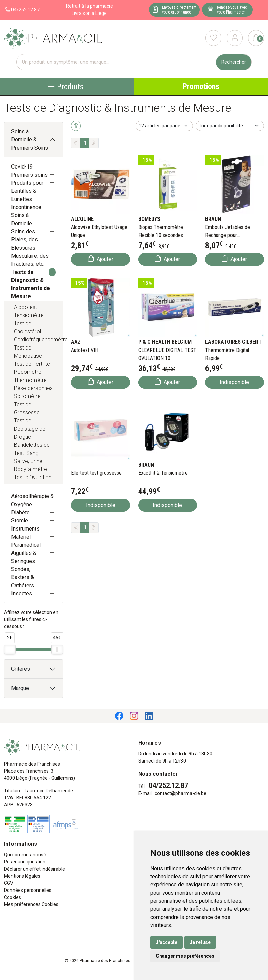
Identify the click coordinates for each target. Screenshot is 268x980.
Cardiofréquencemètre (35, 340)
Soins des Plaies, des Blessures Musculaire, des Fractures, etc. (30, 248)
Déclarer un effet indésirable (34, 869)
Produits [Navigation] (66, 87)
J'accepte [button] (167, 942)
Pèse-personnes (33, 388)
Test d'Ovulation (33, 477)
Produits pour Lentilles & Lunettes (27, 191)
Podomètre (28, 372)
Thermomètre (30, 380)
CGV (9, 883)
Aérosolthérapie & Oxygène (32, 500)
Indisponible (234, 382)
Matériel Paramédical (26, 541)
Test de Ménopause (28, 352)
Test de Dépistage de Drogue (30, 429)
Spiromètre (27, 396)
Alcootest (26, 307)
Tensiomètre (29, 315)
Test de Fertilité (32, 364)
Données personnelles (28, 890)
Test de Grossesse (27, 408)
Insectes (22, 594)
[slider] (10, 649)
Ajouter (101, 259)
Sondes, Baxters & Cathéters (23, 577)
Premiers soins (29, 175)
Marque (20, 688)
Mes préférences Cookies (31, 904)
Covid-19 (22, 167)
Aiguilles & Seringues (24, 557)
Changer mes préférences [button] (185, 956)
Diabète (20, 512)
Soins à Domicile (22, 219)
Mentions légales (22, 876)
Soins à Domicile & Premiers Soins (30, 140)
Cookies (13, 897)
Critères (21, 669)
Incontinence (26, 207)
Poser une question (25, 862)
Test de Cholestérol (27, 327)
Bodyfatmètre (30, 469)
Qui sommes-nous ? (25, 855)
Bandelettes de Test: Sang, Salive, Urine (32, 453)
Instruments (25, 529)
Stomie (20, 521)
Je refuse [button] (200, 942)
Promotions (201, 87)
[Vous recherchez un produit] (116, 62)
